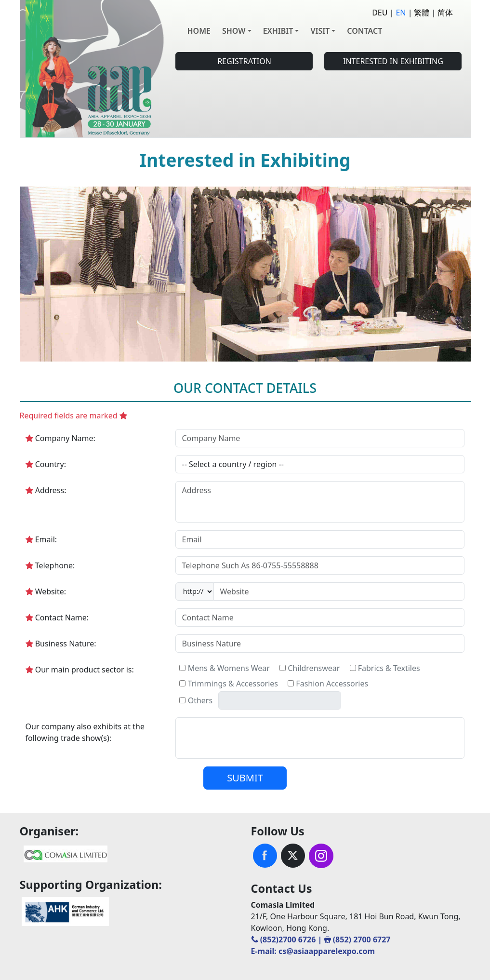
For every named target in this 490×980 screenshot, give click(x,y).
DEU (380, 13)
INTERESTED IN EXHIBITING (393, 61)
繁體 (422, 13)
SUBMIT (245, 778)
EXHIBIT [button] (278, 31)
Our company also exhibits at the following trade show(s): (85, 732)
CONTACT (364, 31)
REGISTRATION (244, 61)
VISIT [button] (320, 31)
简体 (445, 13)
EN (401, 13)
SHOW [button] (234, 31)
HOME (199, 31)
